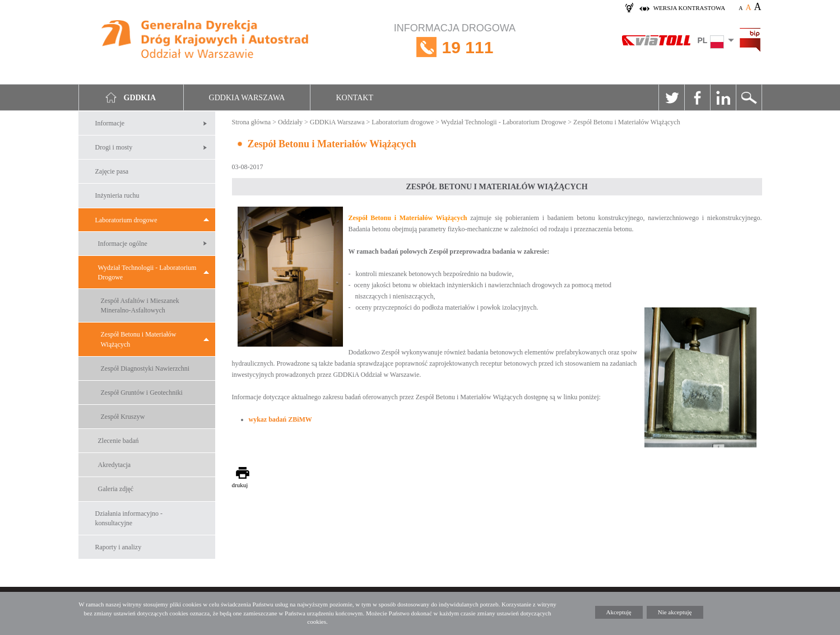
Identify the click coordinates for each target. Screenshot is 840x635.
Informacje (110, 123)
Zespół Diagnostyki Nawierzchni (145, 368)
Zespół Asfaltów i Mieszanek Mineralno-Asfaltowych (140, 305)
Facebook (697, 97)
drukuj (240, 485)
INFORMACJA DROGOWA (455, 47)
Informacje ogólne (123, 244)
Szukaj (749, 97)
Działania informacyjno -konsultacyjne (129, 518)
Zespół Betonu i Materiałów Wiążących (139, 339)
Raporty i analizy (119, 547)
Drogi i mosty (114, 147)
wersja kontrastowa (689, 8)
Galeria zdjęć (116, 489)
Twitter (671, 97)
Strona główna (252, 122)
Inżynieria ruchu (117, 195)
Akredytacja (115, 465)
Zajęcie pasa (112, 171)
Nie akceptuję (675, 612)
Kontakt (354, 98)
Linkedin (723, 97)
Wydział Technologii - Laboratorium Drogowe (147, 272)
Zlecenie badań (119, 441)
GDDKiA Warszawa (337, 122)
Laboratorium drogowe (126, 220)
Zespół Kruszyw (123, 417)
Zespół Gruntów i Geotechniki (142, 393)
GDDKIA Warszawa (247, 98)
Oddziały (290, 122)
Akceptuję (619, 612)
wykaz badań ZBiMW (280, 419)
